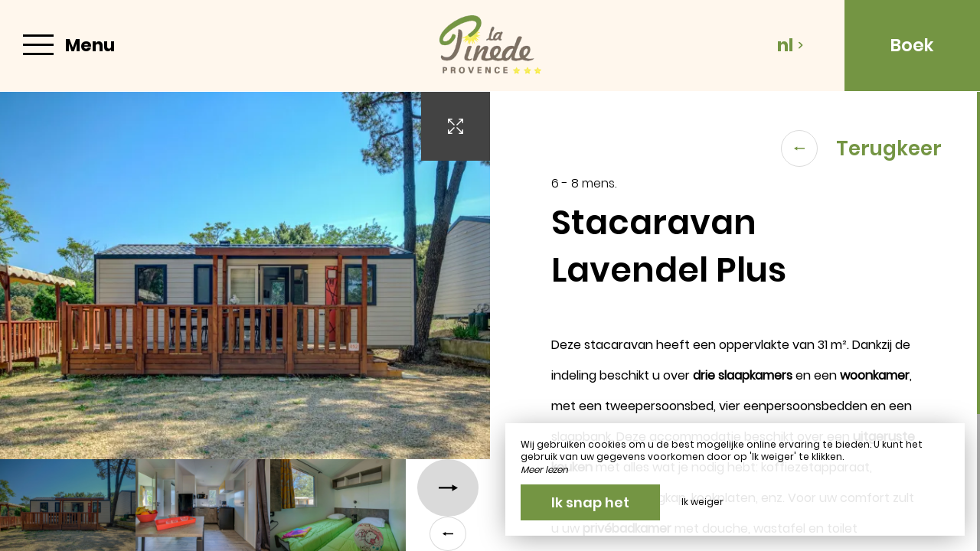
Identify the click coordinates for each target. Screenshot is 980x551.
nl (791, 45)
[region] (735, 321)
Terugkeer (861, 148)
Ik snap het (590, 502)
